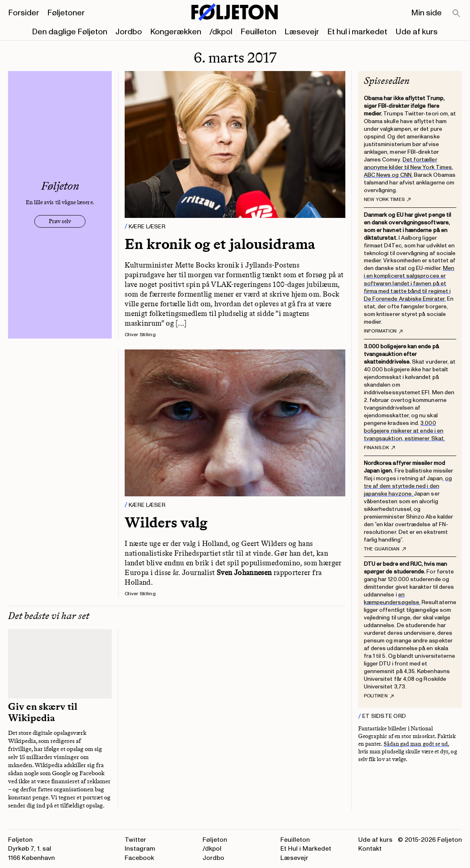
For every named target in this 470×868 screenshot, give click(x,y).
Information (383, 331)
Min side (426, 13)
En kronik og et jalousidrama (220, 244)
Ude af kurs (417, 32)
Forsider (24, 13)
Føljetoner (66, 13)
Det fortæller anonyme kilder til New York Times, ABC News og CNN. (408, 167)
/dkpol (221, 32)
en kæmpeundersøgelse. (392, 598)
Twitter (135, 840)
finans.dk (379, 448)
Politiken (379, 696)
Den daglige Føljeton (70, 32)
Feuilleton (258, 32)
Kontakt (370, 849)
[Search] (457, 14)
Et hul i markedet (357, 32)
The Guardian (385, 549)
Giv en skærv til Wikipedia (43, 712)
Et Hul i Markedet (306, 849)
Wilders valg (166, 522)
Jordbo (129, 32)
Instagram (140, 849)
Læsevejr (302, 32)
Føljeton (215, 840)
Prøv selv (60, 221)
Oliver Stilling (140, 335)
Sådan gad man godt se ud (416, 744)
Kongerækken (176, 32)
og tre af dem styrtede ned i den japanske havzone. (408, 486)
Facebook (139, 858)
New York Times (387, 200)
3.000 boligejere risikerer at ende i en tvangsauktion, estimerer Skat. (404, 431)
